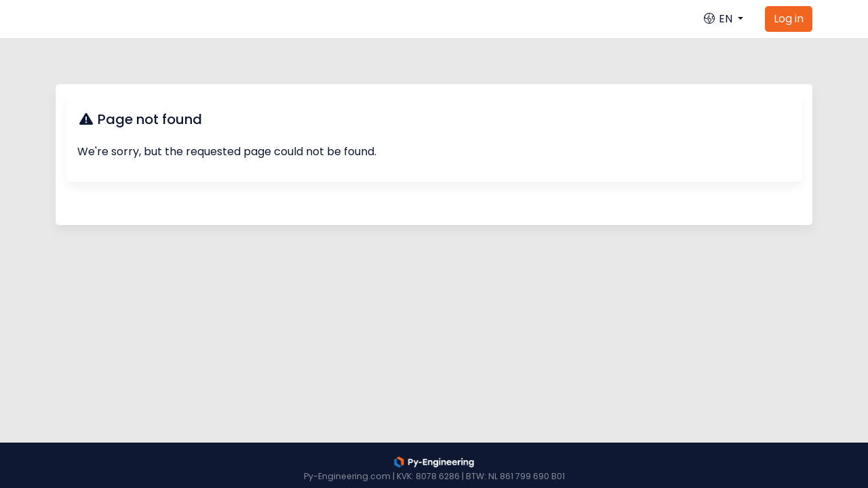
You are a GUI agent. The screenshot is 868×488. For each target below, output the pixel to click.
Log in (789, 19)
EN (719, 19)
